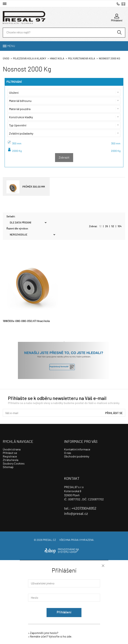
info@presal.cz (123, 4)
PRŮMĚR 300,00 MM (26, 187)
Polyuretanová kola (82, 59)
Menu (11, 46)
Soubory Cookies (14, 464)
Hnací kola (57, 59)
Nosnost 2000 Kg (110, 59)
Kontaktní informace (77, 450)
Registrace (10, 457)
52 (113, 226)
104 (120, 226)
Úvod (6, 59)
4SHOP (74, 552)
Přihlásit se (114, 413)
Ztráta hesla (11, 460)
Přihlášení (64, 612)
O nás (68, 453)
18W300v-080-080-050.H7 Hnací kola (26, 321)
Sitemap (8, 467)
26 (106, 226)
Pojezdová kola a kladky (30, 59)
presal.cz (49, 540)
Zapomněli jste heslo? (44, 633)
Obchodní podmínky (77, 457)
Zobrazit (64, 158)
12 (100, 226)
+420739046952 (118, 4)
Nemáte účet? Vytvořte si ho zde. (51, 637)
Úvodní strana (12, 450)
